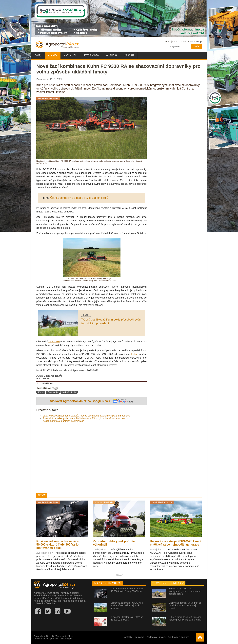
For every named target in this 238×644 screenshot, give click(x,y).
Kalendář (112, 56)
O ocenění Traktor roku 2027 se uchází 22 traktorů (127, 618)
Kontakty (128, 637)
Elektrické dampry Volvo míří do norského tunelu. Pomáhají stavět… (185, 605)
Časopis (129, 56)
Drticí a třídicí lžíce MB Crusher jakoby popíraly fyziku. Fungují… (186, 618)
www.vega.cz (67, 639)
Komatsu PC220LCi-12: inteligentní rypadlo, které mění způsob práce (185, 591)
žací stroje (54, 342)
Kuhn (134, 354)
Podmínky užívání (156, 637)
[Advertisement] (91, 458)
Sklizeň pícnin (69, 392)
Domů (38, 56)
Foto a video (91, 56)
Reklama (139, 637)
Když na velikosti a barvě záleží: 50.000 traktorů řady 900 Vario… (127, 590)
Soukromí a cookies (179, 637)
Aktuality (70, 56)
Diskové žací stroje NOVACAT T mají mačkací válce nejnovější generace (127, 605)
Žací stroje (53, 392)
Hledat (196, 46)
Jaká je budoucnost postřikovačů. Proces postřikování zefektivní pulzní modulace (86, 416)
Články (53, 56)
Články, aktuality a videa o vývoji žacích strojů (79, 198)
